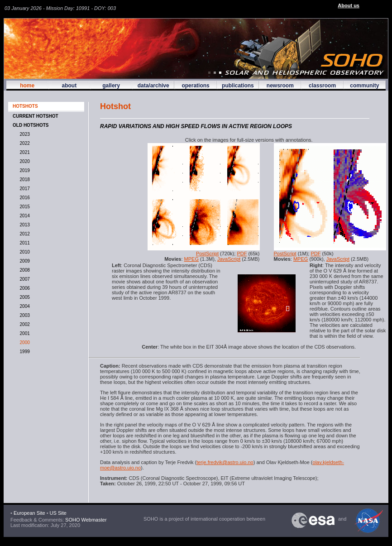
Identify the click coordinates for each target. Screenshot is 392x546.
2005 (24, 297)
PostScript (207, 254)
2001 (24, 333)
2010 (24, 252)
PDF (242, 254)
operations (195, 86)
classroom (322, 86)
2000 (24, 342)
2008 (24, 270)
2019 (24, 170)
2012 (24, 234)
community (364, 86)
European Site (29, 513)
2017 (24, 189)
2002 (24, 324)
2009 (24, 261)
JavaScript (229, 259)
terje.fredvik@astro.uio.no (225, 462)
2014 (24, 216)
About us (349, 5)
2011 (24, 243)
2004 (24, 306)
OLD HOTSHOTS (31, 125)
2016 (24, 198)
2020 (24, 161)
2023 (24, 134)
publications (238, 86)
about (69, 86)
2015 (24, 207)
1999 (24, 352)
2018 (24, 180)
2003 (24, 315)
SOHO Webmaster (85, 520)
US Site (58, 513)
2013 (24, 225)
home (27, 86)
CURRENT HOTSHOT (36, 116)
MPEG (191, 259)
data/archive (153, 86)
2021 (24, 152)
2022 (24, 143)
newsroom (280, 86)
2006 (24, 288)
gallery (111, 86)
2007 (24, 279)
